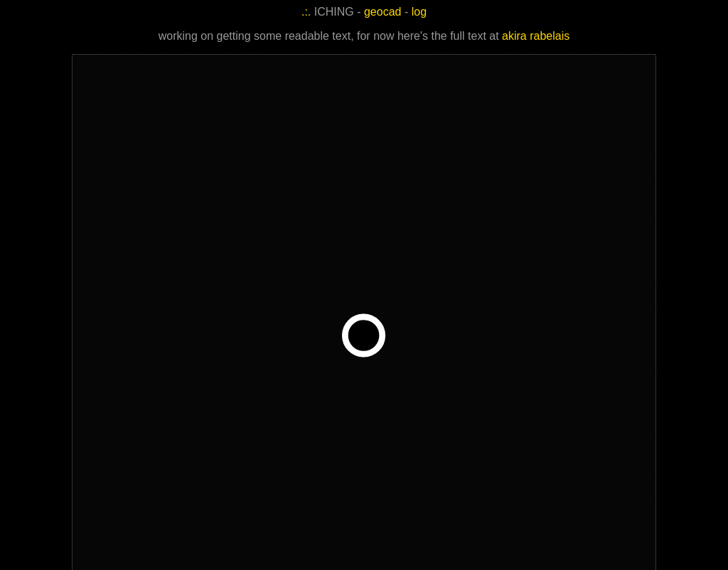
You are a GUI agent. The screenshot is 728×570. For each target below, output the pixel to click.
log (419, 12)
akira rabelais (536, 36)
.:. (306, 12)
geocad (383, 12)
